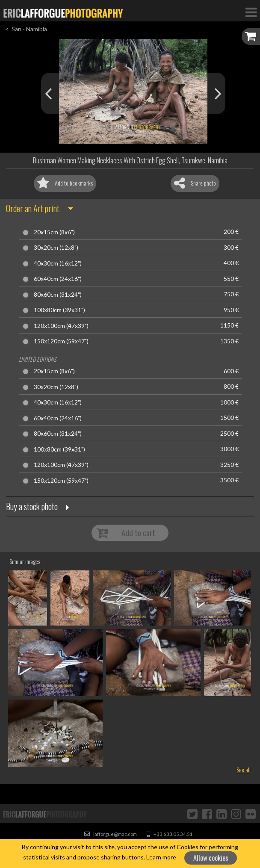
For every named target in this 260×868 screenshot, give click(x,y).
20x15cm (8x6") (54, 232)
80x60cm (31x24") (58, 295)
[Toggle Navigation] (251, 12)
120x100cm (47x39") (61, 326)
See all (244, 769)
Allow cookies (211, 858)
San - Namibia (29, 29)
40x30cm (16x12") (58, 263)
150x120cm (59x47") (61, 341)
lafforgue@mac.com (111, 834)
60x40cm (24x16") (58, 279)
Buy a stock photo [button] (32, 506)
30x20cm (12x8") (56, 248)
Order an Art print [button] (33, 208)
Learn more (161, 857)
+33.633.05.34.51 (170, 834)
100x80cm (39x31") (59, 310)
